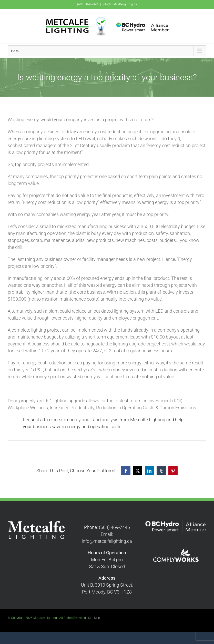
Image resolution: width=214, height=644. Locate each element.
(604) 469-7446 (88, 4)
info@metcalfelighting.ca (120, 4)
